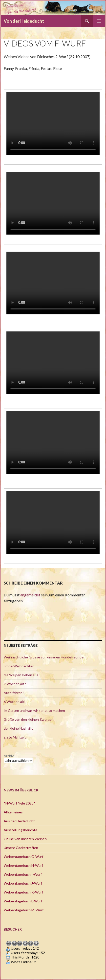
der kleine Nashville (19, 728)
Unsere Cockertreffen (21, 848)
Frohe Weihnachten (19, 666)
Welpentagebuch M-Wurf (24, 910)
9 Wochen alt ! (15, 684)
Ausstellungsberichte (21, 830)
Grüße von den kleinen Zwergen (29, 719)
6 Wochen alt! (15, 702)
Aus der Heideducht (19, 821)
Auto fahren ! (14, 693)
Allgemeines (13, 812)
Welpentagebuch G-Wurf (23, 857)
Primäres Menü (99, 21)
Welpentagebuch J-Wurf (23, 883)
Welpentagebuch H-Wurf (23, 865)
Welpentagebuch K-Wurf (23, 892)
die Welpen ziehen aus (21, 675)
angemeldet (30, 595)
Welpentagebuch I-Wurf (23, 874)
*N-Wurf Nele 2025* (20, 803)
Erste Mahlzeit (15, 737)
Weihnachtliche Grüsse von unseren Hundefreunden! (45, 657)
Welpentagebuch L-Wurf (23, 901)
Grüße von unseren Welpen (25, 839)
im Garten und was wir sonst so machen (34, 710)
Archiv (9, 756)
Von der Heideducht (24, 21)
